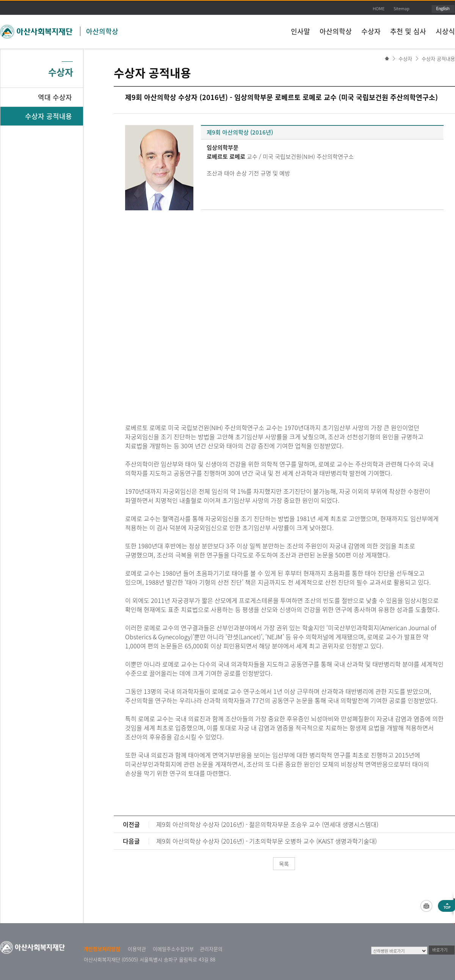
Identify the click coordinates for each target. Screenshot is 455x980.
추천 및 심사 (408, 31)
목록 (284, 864)
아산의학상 (102, 31)
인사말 (300, 31)
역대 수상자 (55, 97)
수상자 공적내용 (438, 59)
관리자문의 (211, 949)
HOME (379, 9)
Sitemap (402, 9)
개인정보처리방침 (102, 949)
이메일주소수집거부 (173, 949)
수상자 (371, 31)
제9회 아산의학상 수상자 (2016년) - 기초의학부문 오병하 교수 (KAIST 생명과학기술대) (267, 841)
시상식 (445, 31)
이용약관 (137, 949)
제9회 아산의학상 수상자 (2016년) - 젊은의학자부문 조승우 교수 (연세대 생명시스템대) (267, 824)
